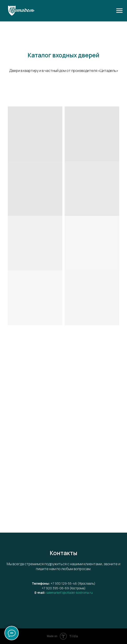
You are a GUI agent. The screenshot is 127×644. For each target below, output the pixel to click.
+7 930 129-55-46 (64, 583)
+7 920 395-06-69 (55, 588)
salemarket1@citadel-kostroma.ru (69, 593)
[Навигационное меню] (119, 11)
